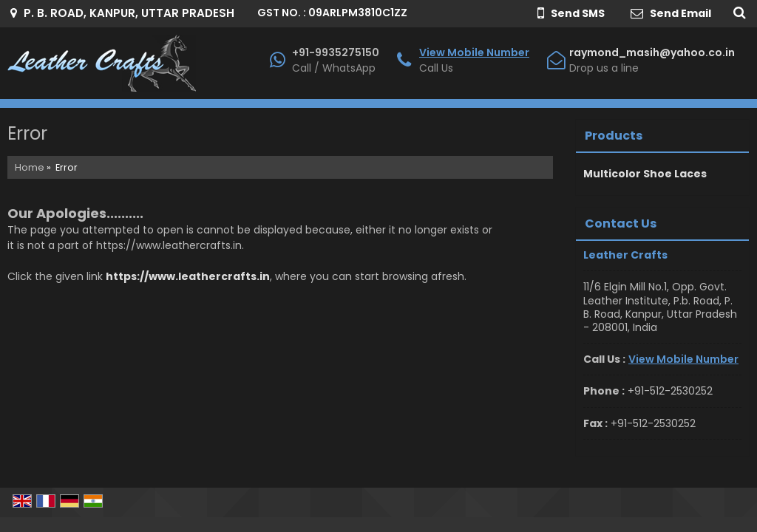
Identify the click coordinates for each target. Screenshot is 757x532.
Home (30, 167)
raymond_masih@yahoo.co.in (652, 52)
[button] (474, 52)
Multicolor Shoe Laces (645, 174)
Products (614, 136)
